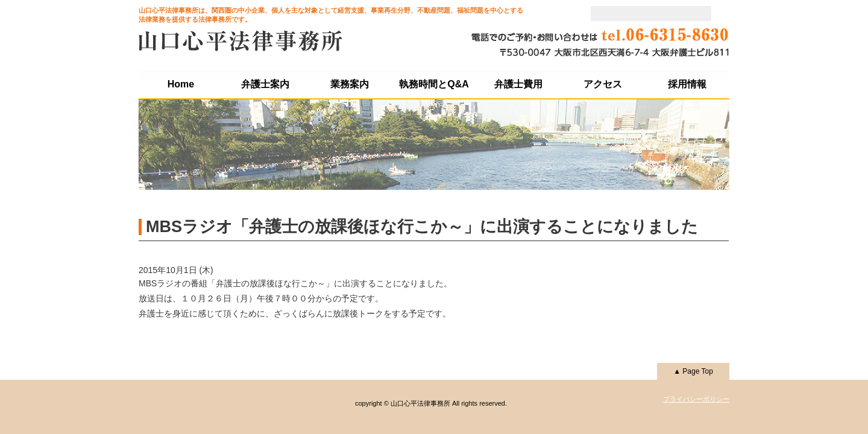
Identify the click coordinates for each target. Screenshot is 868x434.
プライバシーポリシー (696, 399)
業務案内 (350, 84)
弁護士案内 (265, 84)
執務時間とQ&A (434, 84)
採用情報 (687, 84)
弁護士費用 (518, 84)
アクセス (603, 84)
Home (181, 84)
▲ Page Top (693, 371)
